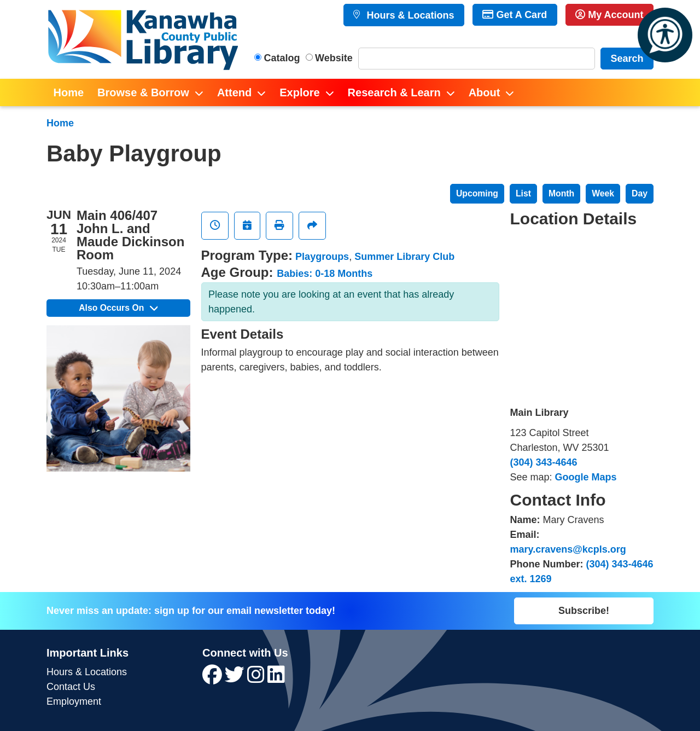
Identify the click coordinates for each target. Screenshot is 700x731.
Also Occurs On (118, 308)
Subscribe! (584, 611)
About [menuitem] (485, 92)
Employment (74, 701)
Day (640, 193)
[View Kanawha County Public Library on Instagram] (257, 678)
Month (561, 193)
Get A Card (515, 15)
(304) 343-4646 (544, 462)
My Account (609, 15)
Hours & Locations (409, 15)
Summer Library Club (404, 257)
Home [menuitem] (69, 92)
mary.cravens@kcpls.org (568, 549)
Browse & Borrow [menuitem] (143, 92)
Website (334, 58)
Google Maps (586, 477)
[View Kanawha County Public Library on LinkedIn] (276, 678)
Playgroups (322, 257)
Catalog (282, 58)
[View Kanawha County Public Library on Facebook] (214, 678)
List (523, 193)
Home (60, 123)
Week (603, 193)
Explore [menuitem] (299, 92)
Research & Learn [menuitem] (394, 92)
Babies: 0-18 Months (325, 274)
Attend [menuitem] (234, 92)
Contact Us (71, 687)
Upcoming (477, 193)
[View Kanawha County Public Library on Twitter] (236, 678)
